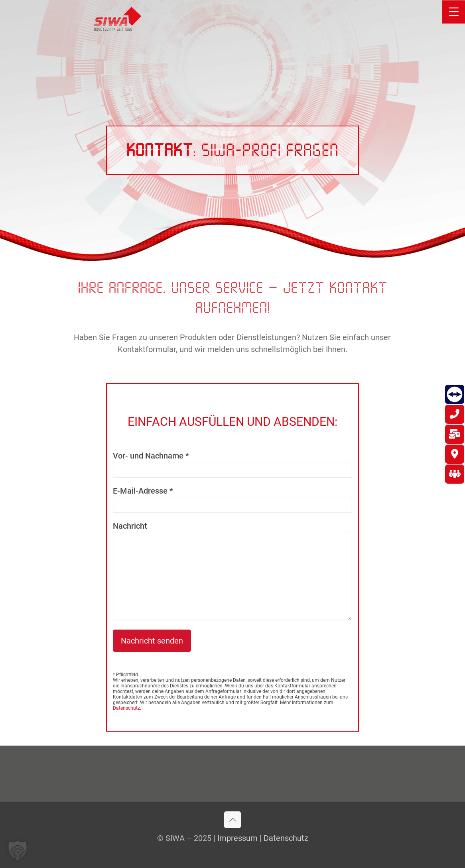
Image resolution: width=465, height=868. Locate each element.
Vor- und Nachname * (232, 464)
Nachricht (232, 571)
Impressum (237, 838)
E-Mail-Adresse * (232, 499)
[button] (18, 850)
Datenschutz (126, 708)
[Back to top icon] (232, 820)
